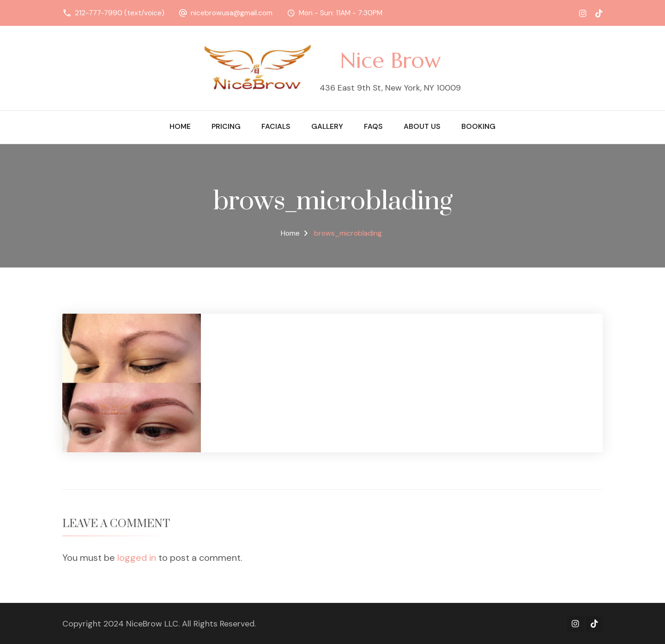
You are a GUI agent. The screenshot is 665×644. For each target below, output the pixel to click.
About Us (422, 127)
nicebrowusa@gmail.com (232, 13)
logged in (137, 558)
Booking (478, 127)
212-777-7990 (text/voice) (120, 13)
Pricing (226, 127)
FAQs (373, 127)
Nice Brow (390, 60)
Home (180, 127)
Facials (276, 127)
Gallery (327, 127)
